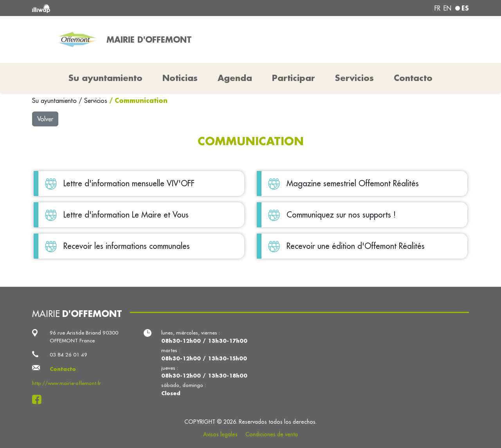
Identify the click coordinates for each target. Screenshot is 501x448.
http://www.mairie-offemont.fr (67, 383)
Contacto (413, 78)
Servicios (97, 101)
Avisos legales (220, 434)
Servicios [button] (354, 78)
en (447, 8)
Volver (45, 119)
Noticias (180, 78)
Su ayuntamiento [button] (105, 78)
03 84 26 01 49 (68, 355)
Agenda (235, 78)
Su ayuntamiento (55, 101)
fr (437, 8)
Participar (294, 78)
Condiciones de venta (272, 434)
